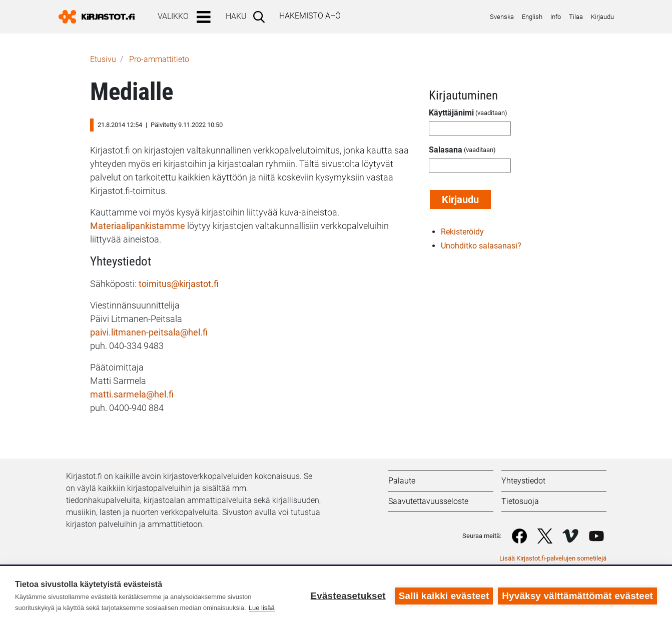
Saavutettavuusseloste (428, 501)
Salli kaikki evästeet (444, 596)
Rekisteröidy (462, 232)
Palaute (402, 481)
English (532, 17)
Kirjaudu (602, 17)
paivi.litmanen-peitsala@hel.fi (149, 332)
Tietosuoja (520, 501)
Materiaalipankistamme (139, 226)
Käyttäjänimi (451, 113)
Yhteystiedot (523, 481)
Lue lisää (262, 608)
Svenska (502, 17)
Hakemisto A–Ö (310, 16)
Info (556, 17)
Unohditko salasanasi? (481, 246)
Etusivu (103, 59)
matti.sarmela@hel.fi (132, 394)
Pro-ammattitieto (159, 59)
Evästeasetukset (348, 596)
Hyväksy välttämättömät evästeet (577, 596)
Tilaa (576, 17)
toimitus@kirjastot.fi (179, 284)
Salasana (446, 150)
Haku (236, 16)
